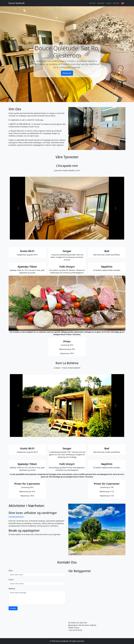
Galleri (109, 3)
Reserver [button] (67, 73)
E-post (11, 580)
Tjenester (101, 3)
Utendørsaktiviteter (16, 517)
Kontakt (116, 3)
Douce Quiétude (17, 3)
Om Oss (92, 3)
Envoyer (13, 608)
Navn (11, 571)
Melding (12, 589)
